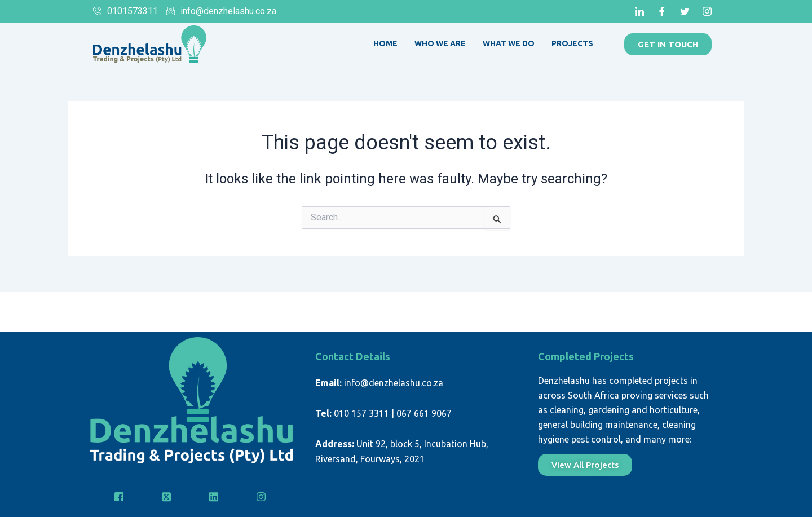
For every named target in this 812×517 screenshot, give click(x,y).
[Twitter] (685, 11)
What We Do (509, 43)
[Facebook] (662, 11)
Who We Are (440, 43)
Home (385, 43)
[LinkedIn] (639, 11)
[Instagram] (707, 11)
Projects (572, 43)
